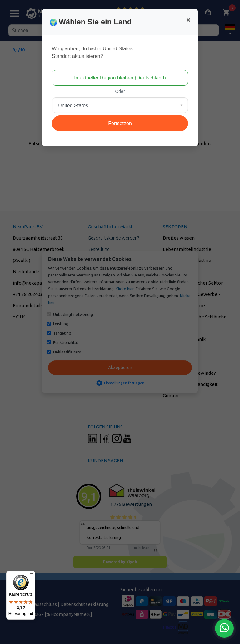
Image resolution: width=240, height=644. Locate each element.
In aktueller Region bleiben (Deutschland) (120, 78)
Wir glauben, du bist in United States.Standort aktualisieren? (93, 52)
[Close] (188, 20)
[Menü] (32, 575)
